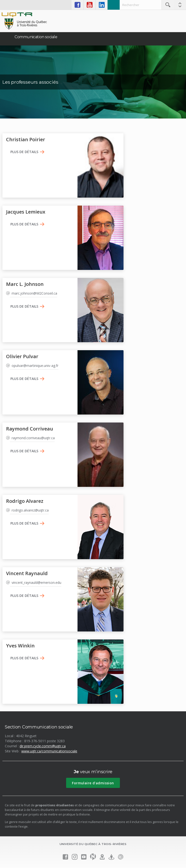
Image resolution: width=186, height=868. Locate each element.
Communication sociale (36, 37)
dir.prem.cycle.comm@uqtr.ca (43, 746)
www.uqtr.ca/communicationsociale (49, 751)
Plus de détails (24, 152)
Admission (114, 5)
